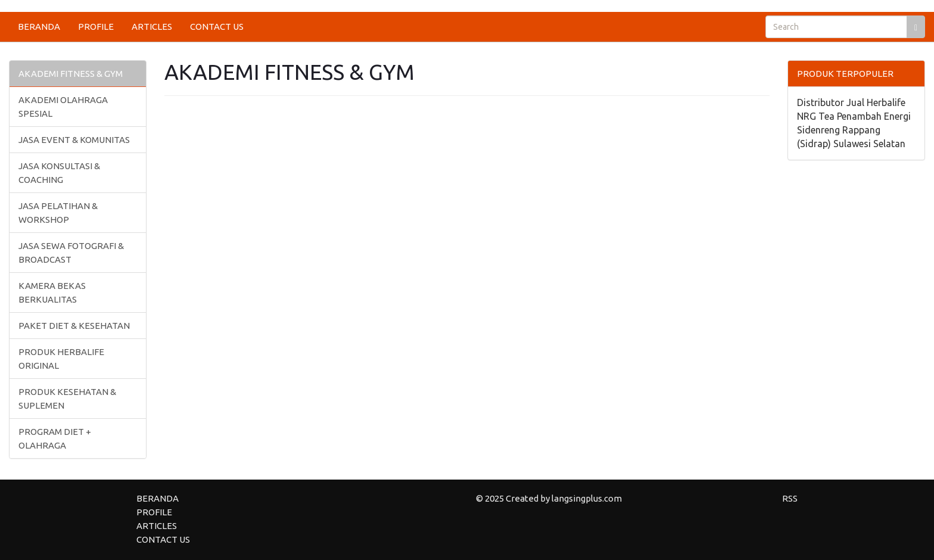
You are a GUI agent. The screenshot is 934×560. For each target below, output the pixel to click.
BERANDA (39, 27)
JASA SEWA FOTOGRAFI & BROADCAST (71, 253)
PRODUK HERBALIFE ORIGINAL (61, 359)
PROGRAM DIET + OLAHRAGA (55, 438)
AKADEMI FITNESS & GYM (71, 74)
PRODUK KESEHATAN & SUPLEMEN (67, 399)
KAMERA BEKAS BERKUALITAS (52, 293)
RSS (790, 498)
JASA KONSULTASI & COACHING (59, 173)
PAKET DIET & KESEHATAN (74, 326)
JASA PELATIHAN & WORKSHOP (58, 213)
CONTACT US (217, 27)
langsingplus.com (587, 498)
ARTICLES (152, 27)
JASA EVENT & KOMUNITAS (74, 140)
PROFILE (96, 27)
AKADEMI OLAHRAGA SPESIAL (63, 107)
